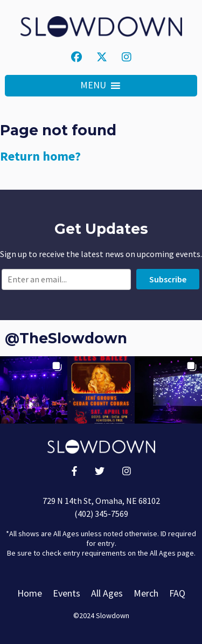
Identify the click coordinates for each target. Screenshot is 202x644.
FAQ (177, 593)
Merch (146, 593)
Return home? (40, 156)
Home (30, 593)
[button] (93, 86)
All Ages (107, 593)
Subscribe (168, 279)
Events (67, 593)
